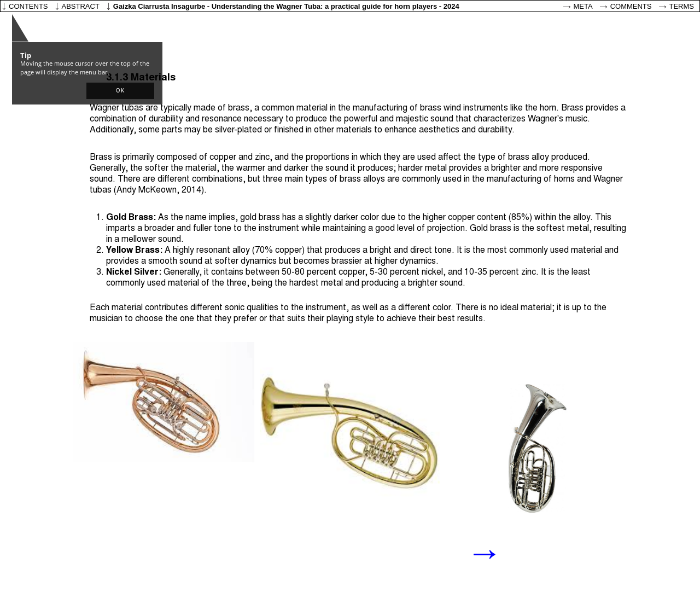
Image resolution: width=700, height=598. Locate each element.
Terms (682, 6)
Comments (631, 6)
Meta (583, 6)
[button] (120, 91)
